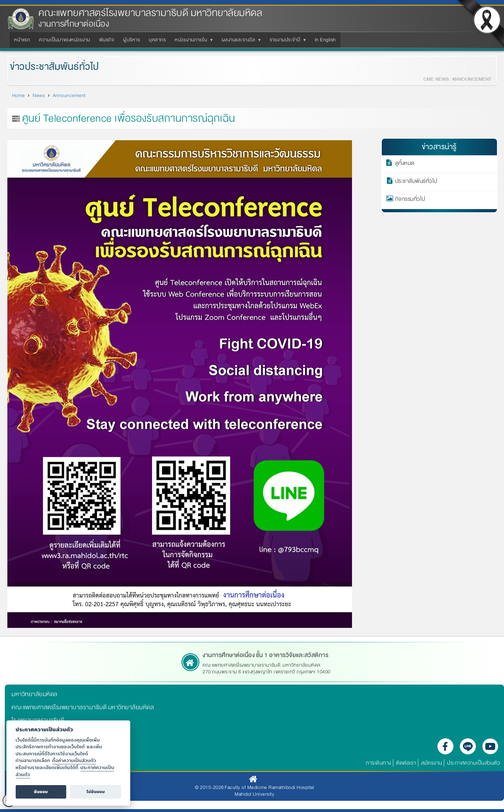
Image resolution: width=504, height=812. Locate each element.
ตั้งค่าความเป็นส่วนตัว (74, 760)
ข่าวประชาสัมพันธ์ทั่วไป (50, 67)
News (39, 95)
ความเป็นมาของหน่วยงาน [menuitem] (65, 40)
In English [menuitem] (325, 40)
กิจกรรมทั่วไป (410, 200)
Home (19, 95)
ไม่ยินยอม (96, 792)
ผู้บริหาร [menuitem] (132, 40)
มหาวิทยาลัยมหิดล (35, 694)
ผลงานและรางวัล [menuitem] (240, 42)
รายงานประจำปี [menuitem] (286, 42)
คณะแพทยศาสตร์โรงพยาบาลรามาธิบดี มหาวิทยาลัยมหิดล (150, 13)
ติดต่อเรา (406, 763)
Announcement (69, 95)
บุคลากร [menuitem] (157, 40)
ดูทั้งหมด (405, 164)
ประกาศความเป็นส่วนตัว (473, 763)
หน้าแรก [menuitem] (22, 40)
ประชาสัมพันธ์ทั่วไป (416, 182)
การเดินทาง (379, 763)
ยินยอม (41, 792)
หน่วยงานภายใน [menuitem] (192, 42)
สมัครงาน (432, 763)
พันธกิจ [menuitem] (107, 40)
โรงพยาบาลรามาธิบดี (38, 720)
